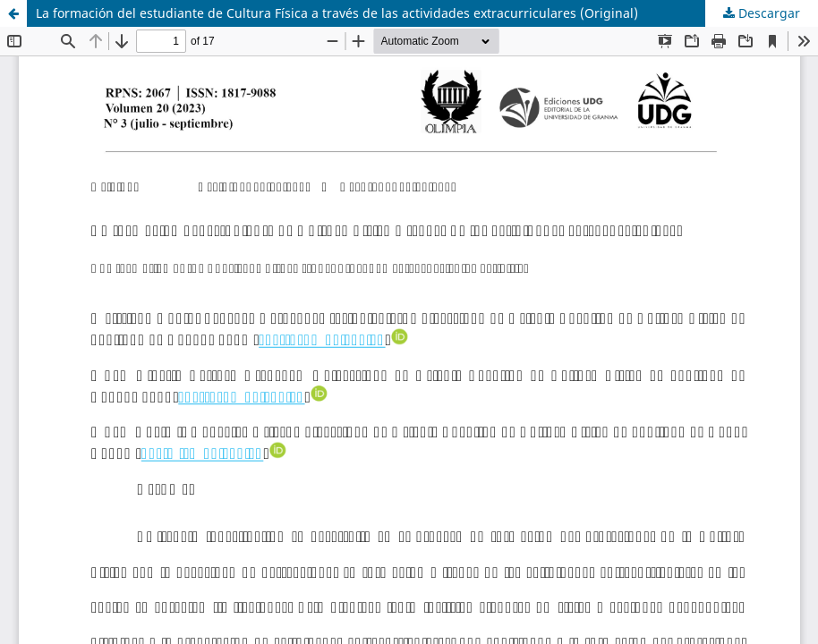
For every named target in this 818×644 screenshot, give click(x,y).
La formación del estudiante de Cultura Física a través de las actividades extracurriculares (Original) (337, 13)
